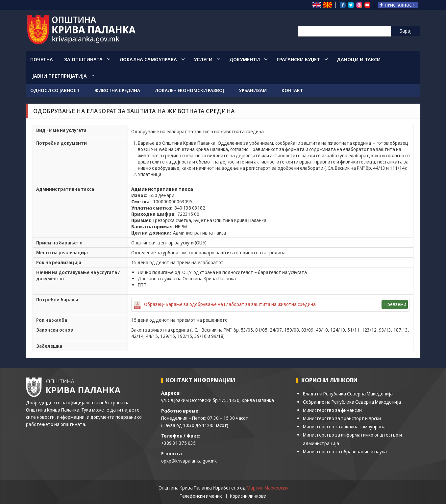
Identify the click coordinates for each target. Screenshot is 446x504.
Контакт (292, 90)
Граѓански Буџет (298, 59)
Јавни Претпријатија (60, 76)
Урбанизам (253, 90)
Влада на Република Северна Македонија (348, 394)
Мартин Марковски (267, 488)
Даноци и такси (359, 59)
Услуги (203, 59)
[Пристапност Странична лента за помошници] (398, 5)
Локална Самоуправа (148, 59)
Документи (245, 59)
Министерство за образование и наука (345, 452)
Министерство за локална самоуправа (344, 427)
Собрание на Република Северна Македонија (352, 402)
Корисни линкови (248, 496)
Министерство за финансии (332, 410)
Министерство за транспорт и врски (342, 418)
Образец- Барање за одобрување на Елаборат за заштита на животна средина (230, 304)
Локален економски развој (189, 90)
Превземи (395, 304)
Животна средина (117, 90)
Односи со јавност (55, 90)
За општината (83, 59)
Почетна (42, 59)
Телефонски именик (201, 496)
